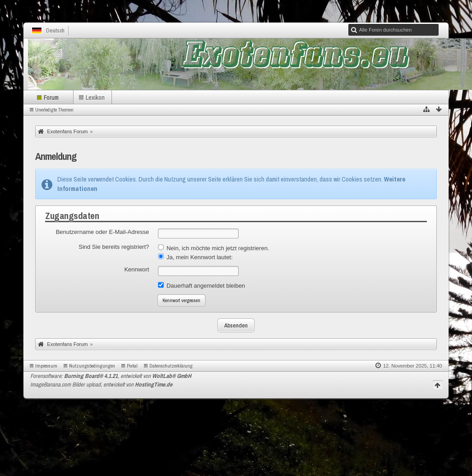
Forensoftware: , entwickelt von (111, 376)
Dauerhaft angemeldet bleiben (201, 285)
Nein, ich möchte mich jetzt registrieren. (213, 248)
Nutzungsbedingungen (92, 366)
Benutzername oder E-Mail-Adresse (103, 232)
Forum (51, 97)
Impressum (46, 366)
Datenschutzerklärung (171, 366)
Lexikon (95, 97)
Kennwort (137, 269)
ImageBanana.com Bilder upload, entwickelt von (101, 385)
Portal (132, 366)
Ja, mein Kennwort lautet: (195, 257)
